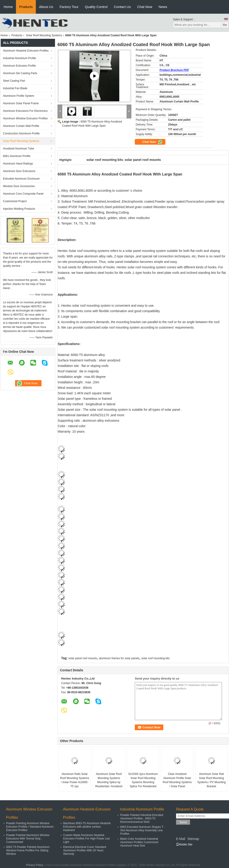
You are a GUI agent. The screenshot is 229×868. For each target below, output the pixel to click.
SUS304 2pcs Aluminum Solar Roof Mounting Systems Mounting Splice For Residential (143, 780)
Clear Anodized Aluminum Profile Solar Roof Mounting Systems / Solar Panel (177, 780)
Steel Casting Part (14, 81)
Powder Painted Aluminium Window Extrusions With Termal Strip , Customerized (28, 839)
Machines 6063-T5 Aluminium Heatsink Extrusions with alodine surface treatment (87, 827)
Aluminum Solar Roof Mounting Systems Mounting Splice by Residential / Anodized (109, 780)
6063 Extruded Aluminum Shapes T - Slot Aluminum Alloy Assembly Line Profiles (143, 830)
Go (225, 25)
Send (183, 822)
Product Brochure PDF (174, 70)
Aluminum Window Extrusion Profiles (25, 118)
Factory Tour (69, 7)
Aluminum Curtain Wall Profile (21, 126)
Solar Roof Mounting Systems (44, 35)
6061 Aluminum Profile (17, 156)
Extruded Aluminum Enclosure (21, 179)
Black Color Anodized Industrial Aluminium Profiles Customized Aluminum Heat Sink (139, 842)
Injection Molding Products (19, 209)
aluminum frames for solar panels (119, 658)
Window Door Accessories (19, 186)
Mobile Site (184, 844)
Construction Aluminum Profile (21, 133)
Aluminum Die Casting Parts (20, 73)
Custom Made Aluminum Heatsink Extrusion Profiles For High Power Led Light (86, 839)
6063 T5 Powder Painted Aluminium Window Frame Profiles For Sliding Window (28, 850)
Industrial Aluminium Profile (20, 58)
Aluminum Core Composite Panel (23, 194)
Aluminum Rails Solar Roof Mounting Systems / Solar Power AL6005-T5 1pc (74, 780)
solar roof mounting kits (155, 658)
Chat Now (145, 7)
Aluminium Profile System (19, 96)
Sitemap (193, 839)
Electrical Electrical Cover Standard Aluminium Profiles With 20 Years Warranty (85, 850)
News (163, 7)
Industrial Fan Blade (15, 88)
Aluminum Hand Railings (18, 164)
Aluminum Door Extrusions (19, 171)
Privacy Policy (35, 865)
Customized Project (15, 201)
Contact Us (122, 7)
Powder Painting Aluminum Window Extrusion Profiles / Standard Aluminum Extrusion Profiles (30, 827)
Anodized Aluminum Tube (18, 149)
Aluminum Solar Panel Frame (21, 103)
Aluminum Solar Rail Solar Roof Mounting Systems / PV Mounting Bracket (212, 780)
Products (26, 7)
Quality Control (96, 7)
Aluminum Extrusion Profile (19, 66)
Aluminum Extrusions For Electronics (25, 111)
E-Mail (181, 839)
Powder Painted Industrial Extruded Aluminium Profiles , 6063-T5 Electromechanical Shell (142, 818)
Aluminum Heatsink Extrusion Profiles (26, 51)
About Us (46, 7)
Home (8, 7)
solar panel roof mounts (83, 658)
